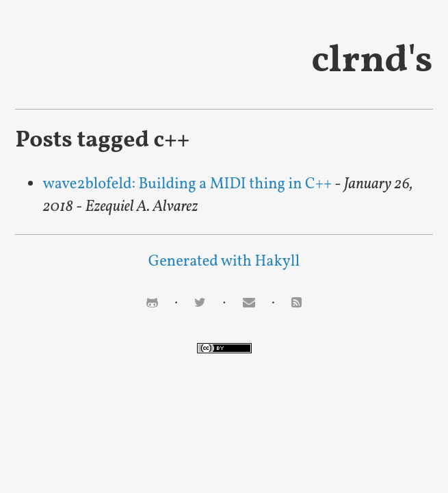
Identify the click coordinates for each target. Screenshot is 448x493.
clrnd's (372, 62)
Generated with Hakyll (224, 262)
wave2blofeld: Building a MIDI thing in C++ (187, 185)
